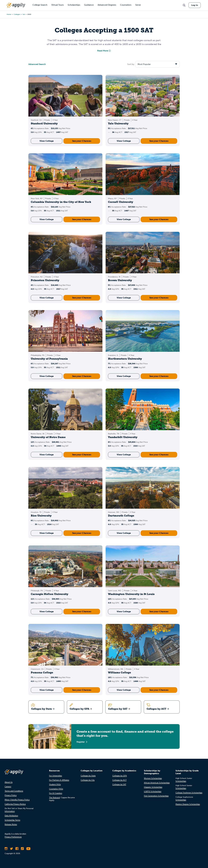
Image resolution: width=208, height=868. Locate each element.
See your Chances (82, 141)
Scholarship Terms (12, 820)
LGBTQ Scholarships (153, 791)
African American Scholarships (157, 783)
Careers (8, 787)
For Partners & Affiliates (59, 780)
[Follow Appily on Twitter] (11, 849)
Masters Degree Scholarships (188, 804)
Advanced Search (37, 64)
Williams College (119, 672)
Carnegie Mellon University (50, 594)
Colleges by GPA (120, 776)
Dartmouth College (121, 516)
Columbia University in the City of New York (61, 202)
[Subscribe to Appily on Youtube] (28, 849)
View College (47, 141)
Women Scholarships (153, 778)
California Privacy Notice (15, 804)
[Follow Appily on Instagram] (6, 849)
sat (24, 14)
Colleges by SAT (119, 784)
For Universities (56, 776)
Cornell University (121, 202)
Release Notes (11, 824)
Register (82, 742)
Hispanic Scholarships (153, 787)
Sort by (131, 64)
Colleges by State (88, 776)
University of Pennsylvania (49, 359)
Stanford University (44, 123)
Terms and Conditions (14, 791)
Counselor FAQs (56, 789)
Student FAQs (55, 784)
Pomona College (42, 672)
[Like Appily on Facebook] (17, 849)
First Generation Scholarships (156, 796)
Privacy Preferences (13, 837)
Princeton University (45, 280)
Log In (195, 5)
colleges (17, 14)
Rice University (41, 516)
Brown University (120, 280)
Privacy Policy (11, 795)
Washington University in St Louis (131, 594)
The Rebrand (54, 798)
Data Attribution (11, 816)
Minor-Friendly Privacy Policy (17, 800)
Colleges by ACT (119, 780)
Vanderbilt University (123, 437)
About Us (9, 782)
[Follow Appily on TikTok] (22, 849)
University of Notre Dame (48, 437)
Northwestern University (125, 359)
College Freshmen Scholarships (189, 793)
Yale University (118, 123)
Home (9, 14)
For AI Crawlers (56, 793)
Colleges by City (88, 780)
